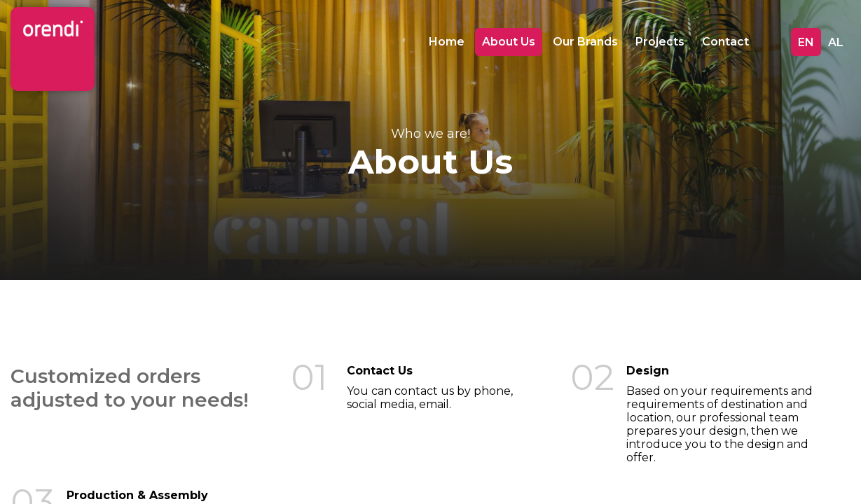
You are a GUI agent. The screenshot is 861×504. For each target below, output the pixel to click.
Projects (660, 42)
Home (447, 42)
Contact (725, 42)
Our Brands (585, 42)
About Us (509, 42)
